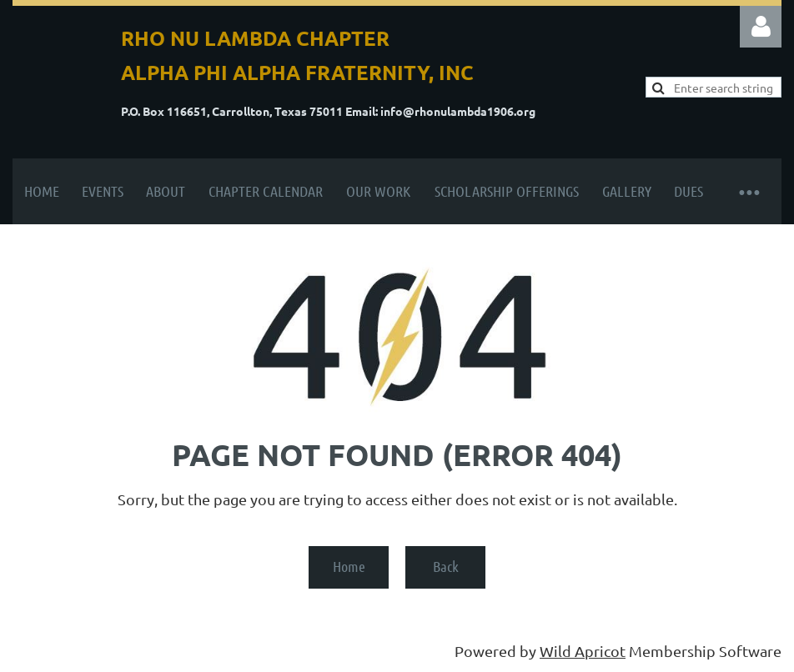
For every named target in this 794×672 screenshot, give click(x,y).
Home (349, 566)
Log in (761, 27)
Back (446, 566)
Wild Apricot (583, 651)
